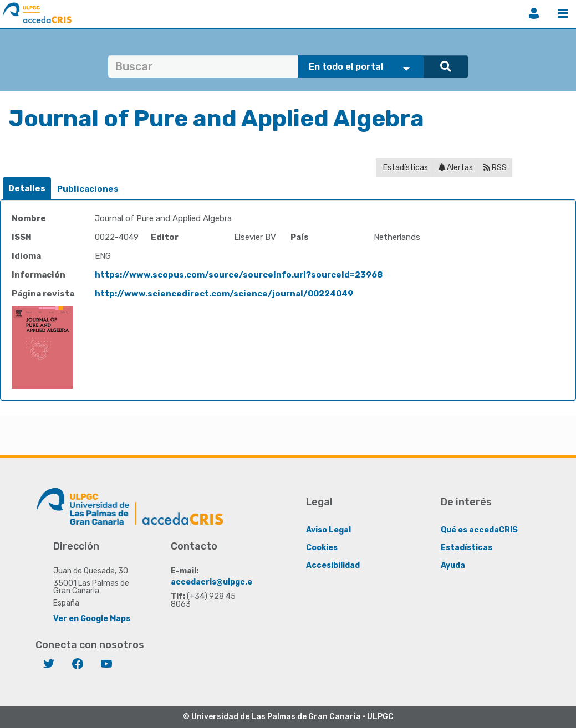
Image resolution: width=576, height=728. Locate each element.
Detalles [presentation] (27, 188)
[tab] (27, 189)
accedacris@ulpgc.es (214, 581)
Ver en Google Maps (92, 618)
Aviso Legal (328, 529)
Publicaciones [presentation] (88, 189)
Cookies (322, 547)
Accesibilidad (333, 565)
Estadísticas (405, 168)
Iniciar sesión (534, 13)
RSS (495, 168)
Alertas (456, 168)
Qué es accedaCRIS (479, 529)
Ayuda (453, 565)
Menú (563, 13)
